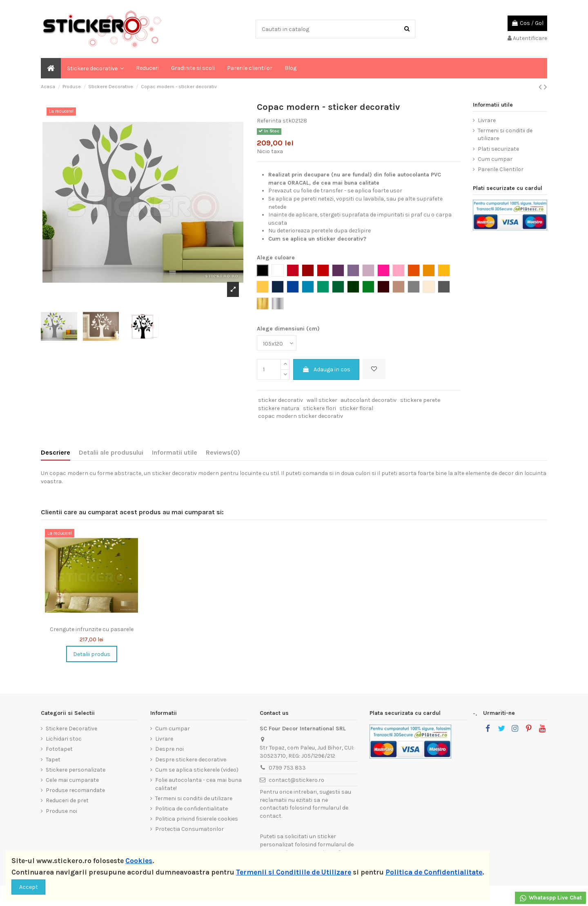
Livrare (487, 120)
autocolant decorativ (369, 400)
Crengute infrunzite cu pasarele (92, 629)
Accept (29, 887)
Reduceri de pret (67, 800)
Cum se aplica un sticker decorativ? (317, 239)
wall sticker (322, 400)
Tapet (53, 760)
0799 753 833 (287, 768)
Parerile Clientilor (501, 169)
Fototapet (59, 749)
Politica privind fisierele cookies (197, 819)
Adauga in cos (326, 369)
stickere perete (420, 400)
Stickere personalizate (76, 770)
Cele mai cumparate (72, 780)
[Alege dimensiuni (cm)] (277, 343)
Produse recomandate (75, 790)
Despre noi (169, 749)
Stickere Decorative (71, 729)
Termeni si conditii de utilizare (505, 135)
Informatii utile (175, 452)
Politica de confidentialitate (192, 809)
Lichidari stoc (64, 739)
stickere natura (279, 408)
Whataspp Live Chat (550, 898)
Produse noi (61, 811)
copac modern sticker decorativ (301, 416)
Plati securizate (498, 149)
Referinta (269, 121)
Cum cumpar (495, 159)
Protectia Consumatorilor (189, 829)
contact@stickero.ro (296, 780)
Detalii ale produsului (111, 452)
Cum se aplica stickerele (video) (197, 770)
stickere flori (320, 408)
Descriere (56, 452)
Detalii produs (92, 654)
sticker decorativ (281, 400)
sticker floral (356, 408)
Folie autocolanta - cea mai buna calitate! (198, 784)
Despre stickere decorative (191, 760)
